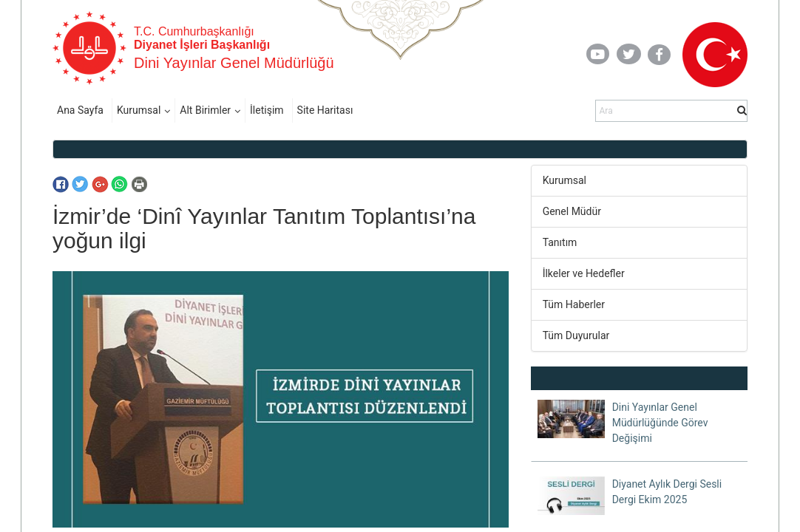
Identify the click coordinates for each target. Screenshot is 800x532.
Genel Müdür (572, 211)
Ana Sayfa (80, 110)
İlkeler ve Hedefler (584, 273)
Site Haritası (325, 110)
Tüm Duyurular (576, 335)
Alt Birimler (205, 110)
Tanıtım (560, 242)
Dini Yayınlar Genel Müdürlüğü (234, 63)
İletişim (267, 110)
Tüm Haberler (574, 304)
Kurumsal (139, 110)
